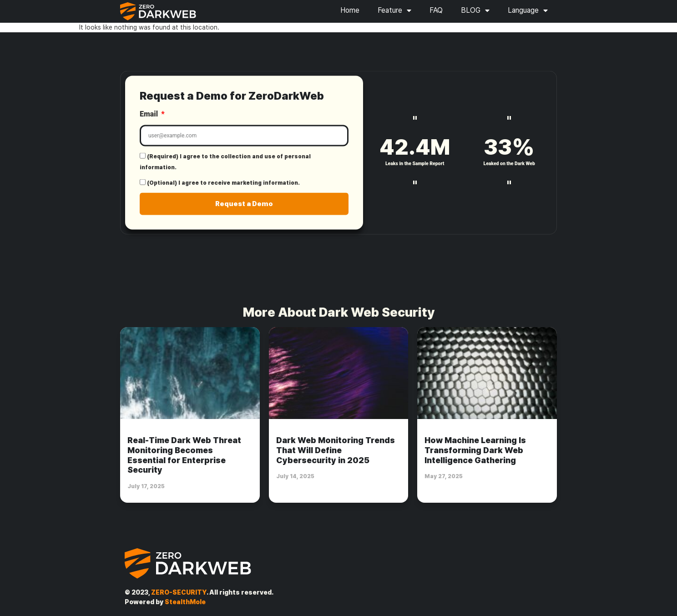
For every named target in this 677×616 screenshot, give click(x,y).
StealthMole (185, 602)
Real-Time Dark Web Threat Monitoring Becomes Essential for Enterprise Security (184, 455)
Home (350, 10)
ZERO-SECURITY (179, 592)
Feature (394, 10)
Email (150, 118)
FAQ (436, 10)
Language (528, 10)
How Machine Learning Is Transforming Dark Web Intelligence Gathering (475, 450)
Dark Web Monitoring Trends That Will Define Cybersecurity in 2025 (336, 450)
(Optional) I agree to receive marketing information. (223, 187)
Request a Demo (244, 207)
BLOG (475, 10)
